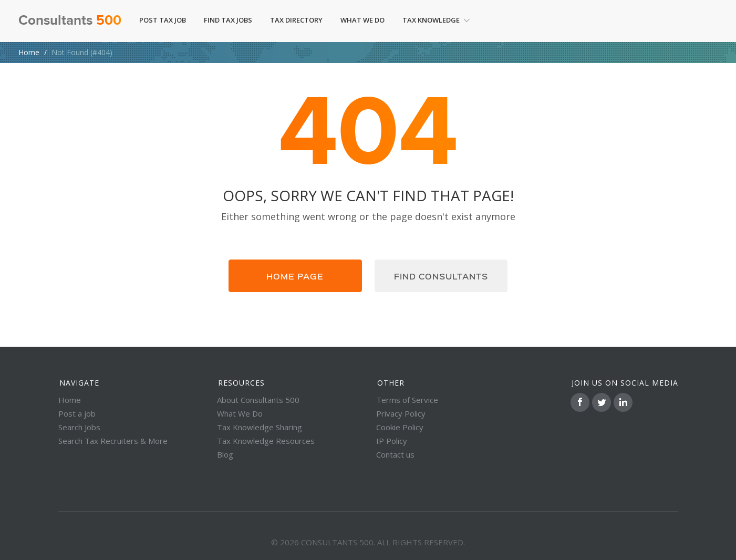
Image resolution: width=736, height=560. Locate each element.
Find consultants (441, 276)
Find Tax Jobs (228, 20)
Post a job (77, 413)
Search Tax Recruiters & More (113, 441)
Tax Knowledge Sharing (260, 427)
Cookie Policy (400, 427)
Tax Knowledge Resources (266, 441)
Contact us (395, 454)
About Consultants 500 (258, 400)
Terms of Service (407, 400)
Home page (295, 276)
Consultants (70, 21)
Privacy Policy (401, 413)
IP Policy (392, 441)
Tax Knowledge (436, 20)
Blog (225, 454)
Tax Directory (296, 20)
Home (29, 52)
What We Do (362, 20)
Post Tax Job (163, 20)
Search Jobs (79, 427)
